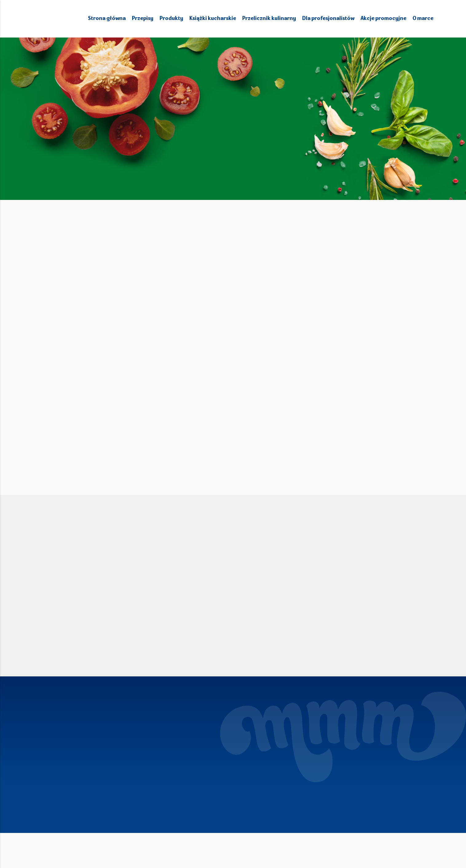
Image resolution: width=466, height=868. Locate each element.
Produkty (178, 19)
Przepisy (149, 19)
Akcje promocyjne (384, 19)
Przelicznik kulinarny (272, 19)
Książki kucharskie (218, 19)
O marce (423, 19)
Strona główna (114, 19)
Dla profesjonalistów (330, 19)
